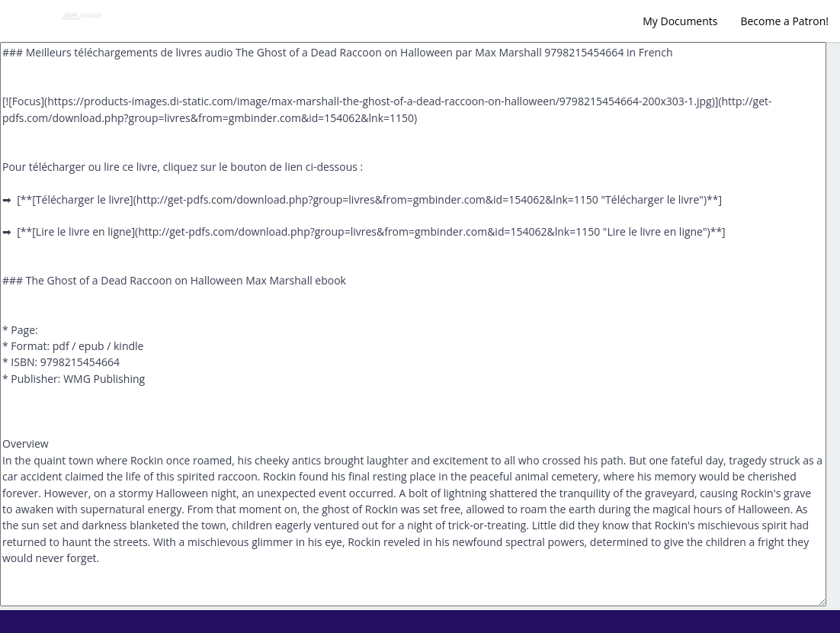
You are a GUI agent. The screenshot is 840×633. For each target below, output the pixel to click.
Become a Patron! (784, 21)
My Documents (680, 21)
